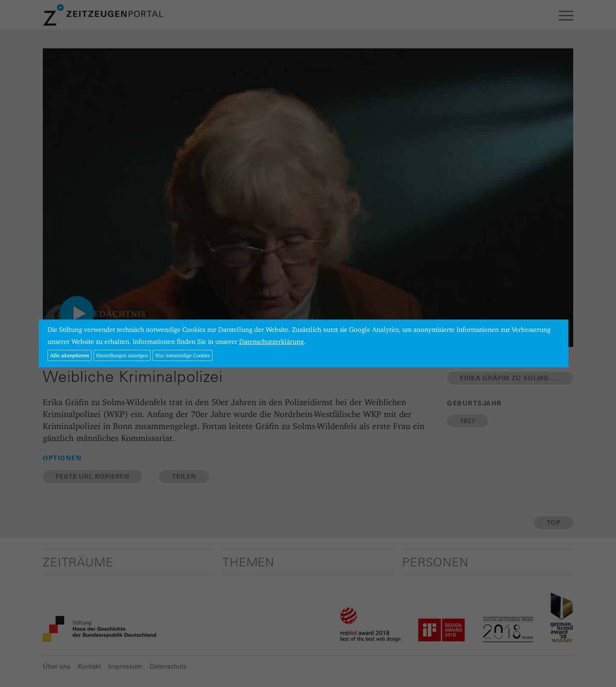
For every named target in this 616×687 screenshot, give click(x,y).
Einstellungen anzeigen (122, 355)
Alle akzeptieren (70, 355)
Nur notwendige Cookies (183, 355)
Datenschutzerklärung (271, 342)
